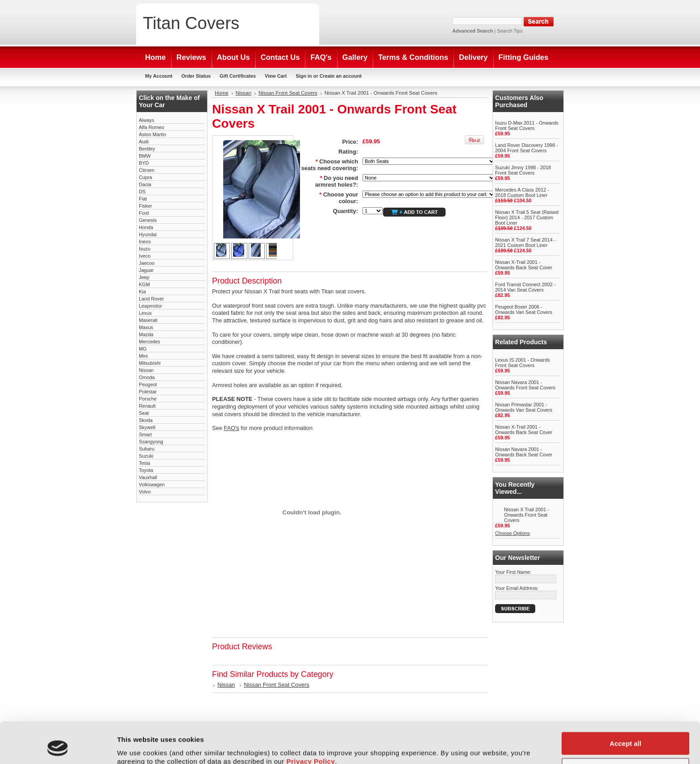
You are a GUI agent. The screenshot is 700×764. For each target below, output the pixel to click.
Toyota (146, 470)
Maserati (148, 320)
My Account (159, 76)
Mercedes (150, 342)
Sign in (304, 76)
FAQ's (231, 428)
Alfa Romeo (152, 127)
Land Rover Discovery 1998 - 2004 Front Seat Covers (527, 148)
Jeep (144, 277)
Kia (142, 292)
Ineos (145, 242)
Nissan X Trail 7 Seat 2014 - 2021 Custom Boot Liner (525, 242)
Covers (191, 23)
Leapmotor (150, 306)
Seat (144, 413)
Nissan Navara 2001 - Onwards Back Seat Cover (524, 452)
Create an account (341, 76)
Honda (146, 227)
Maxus (146, 327)
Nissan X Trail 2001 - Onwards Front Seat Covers (527, 515)
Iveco (145, 256)
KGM (144, 284)
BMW (145, 156)
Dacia (145, 184)
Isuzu (145, 249)
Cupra (146, 177)
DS (142, 192)
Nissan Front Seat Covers (288, 93)
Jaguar (146, 270)
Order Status (196, 76)
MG (143, 349)
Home (222, 93)
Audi (144, 142)
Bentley (147, 149)
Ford (144, 213)
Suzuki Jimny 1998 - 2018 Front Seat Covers (523, 170)
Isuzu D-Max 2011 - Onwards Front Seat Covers (527, 125)
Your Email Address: (517, 588)
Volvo (145, 492)
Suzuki (146, 456)
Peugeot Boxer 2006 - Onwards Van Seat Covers (524, 309)
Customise (626, 731)
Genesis (148, 220)
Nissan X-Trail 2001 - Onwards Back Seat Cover (524, 265)
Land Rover (151, 299)
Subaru (147, 449)
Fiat (143, 199)
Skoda (146, 420)
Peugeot (148, 384)
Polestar (148, 392)
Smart (145, 434)
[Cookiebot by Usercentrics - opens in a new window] (58, 747)
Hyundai (148, 234)
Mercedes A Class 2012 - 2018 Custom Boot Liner (522, 192)
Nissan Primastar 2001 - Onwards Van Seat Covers (524, 407)
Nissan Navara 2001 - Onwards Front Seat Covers (525, 385)
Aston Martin (152, 134)
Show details (138, 746)
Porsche (148, 399)
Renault (147, 406)
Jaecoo (147, 263)
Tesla (144, 463)
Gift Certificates (238, 76)
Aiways (146, 120)
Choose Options (512, 533)
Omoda (147, 377)
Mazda (146, 334)
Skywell (147, 427)
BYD (144, 163)
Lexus (145, 313)
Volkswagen (152, 484)
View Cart (276, 76)
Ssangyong (151, 442)
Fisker (146, 206)
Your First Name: (513, 572)
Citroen (147, 170)
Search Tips (510, 31)
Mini (143, 356)
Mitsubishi (150, 363)
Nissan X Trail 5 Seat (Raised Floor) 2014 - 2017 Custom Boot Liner (527, 217)
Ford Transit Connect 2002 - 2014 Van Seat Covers (525, 287)
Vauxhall (148, 477)
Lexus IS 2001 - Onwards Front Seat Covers (523, 363)
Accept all (626, 705)
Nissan (146, 370)
